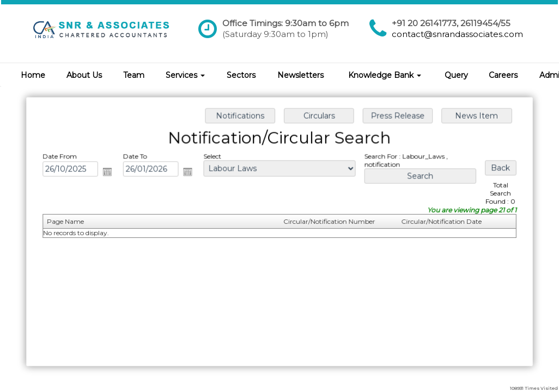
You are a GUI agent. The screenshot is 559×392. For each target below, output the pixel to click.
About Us (84, 75)
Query (456, 75)
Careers (503, 75)
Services (185, 75)
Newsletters (300, 75)
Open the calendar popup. (110, 173)
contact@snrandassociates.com (457, 34)
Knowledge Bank (385, 75)
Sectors (241, 75)
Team (134, 75)
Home (33, 75)
